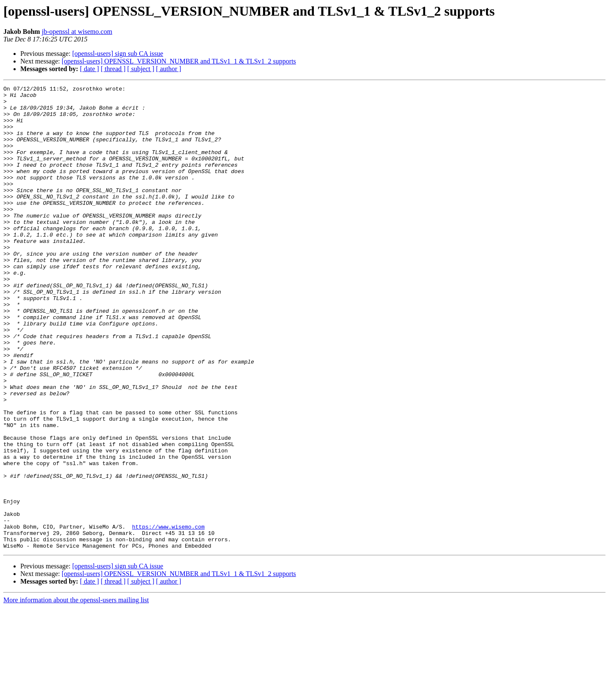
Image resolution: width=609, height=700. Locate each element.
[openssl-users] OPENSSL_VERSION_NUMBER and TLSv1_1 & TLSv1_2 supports (179, 61)
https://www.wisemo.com (168, 615)
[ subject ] (141, 69)
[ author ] (169, 69)
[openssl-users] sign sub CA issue (118, 54)
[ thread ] (113, 69)
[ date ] (89, 69)
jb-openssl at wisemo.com (77, 32)
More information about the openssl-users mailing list (76, 693)
